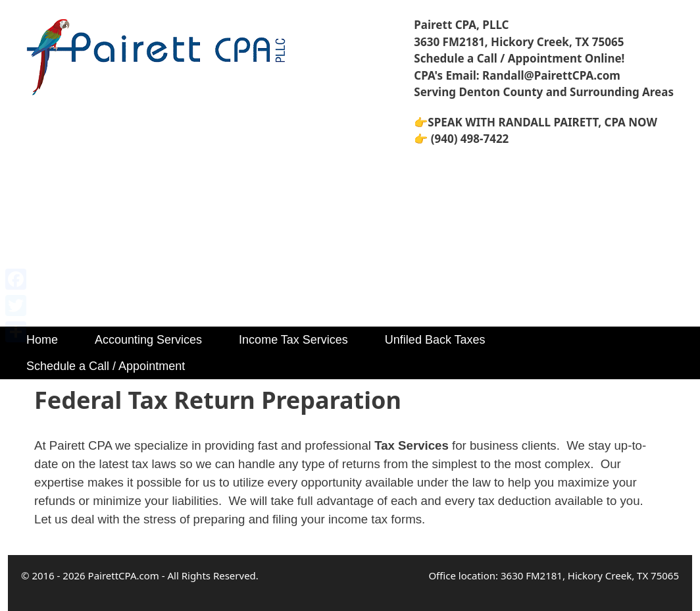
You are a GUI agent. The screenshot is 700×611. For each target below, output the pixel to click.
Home (42, 340)
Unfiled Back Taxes (435, 340)
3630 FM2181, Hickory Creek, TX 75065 (519, 42)
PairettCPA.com (124, 575)
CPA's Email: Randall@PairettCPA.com (517, 75)
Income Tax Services (293, 340)
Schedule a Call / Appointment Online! (519, 58)
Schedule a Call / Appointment (106, 366)
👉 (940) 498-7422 (461, 139)
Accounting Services (148, 340)
